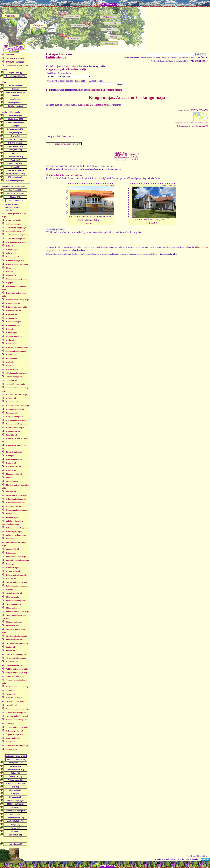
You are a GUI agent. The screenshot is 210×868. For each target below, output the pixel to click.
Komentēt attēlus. (73, 175)
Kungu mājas (70, 66)
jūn (133, 159)
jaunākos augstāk (121, 160)
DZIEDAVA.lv (109, 4)
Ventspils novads (103, 105)
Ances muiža (68, 136)
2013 (96, 220)
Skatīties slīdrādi (54, 175)
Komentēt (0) (152, 223)
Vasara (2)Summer (135, 155)
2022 (163, 219)
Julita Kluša (109, 185)
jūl (136, 159)
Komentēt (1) (90, 223)
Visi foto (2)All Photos (121, 155)
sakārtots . (107, 90)
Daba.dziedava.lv (17, 66)
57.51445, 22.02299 (192, 126)
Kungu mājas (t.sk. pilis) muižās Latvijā (66, 69)
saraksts (15, 58)
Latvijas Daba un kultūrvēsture (59, 56)
